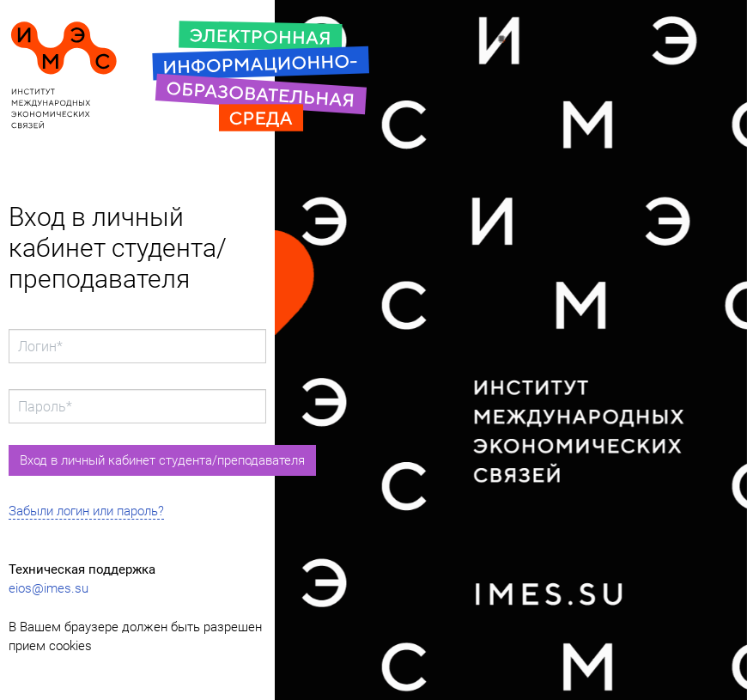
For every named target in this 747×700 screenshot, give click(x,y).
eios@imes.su (49, 588)
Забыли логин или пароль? (86, 511)
